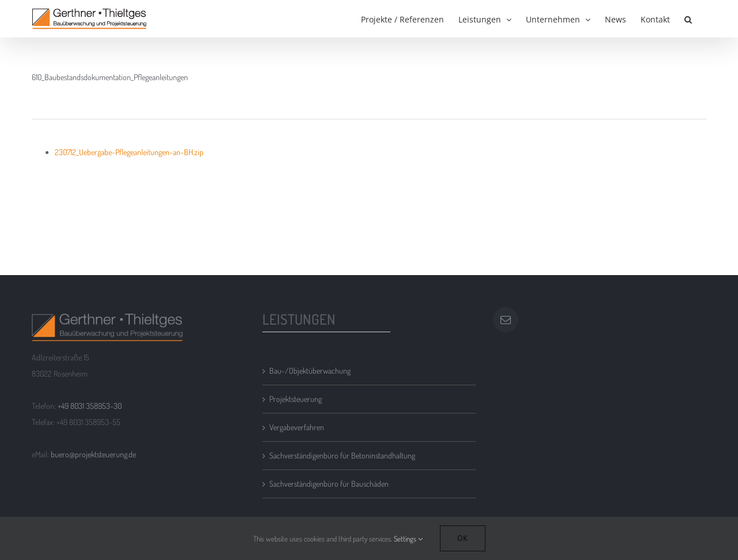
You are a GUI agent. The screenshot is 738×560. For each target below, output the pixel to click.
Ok (463, 538)
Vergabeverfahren (297, 427)
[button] (688, 18)
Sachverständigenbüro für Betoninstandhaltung (342, 455)
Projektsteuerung (295, 399)
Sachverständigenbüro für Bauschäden (329, 484)
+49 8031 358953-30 (90, 406)
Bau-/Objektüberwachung (310, 371)
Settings (408, 539)
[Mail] (506, 320)
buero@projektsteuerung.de (93, 454)
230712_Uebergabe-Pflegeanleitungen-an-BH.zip (129, 152)
